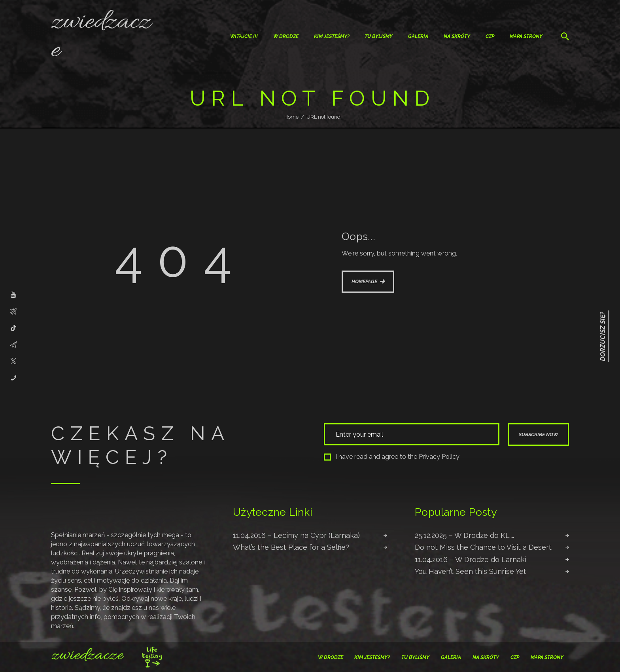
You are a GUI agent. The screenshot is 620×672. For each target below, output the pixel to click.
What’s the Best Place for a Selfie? (291, 547)
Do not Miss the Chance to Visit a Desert (483, 547)
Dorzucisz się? (603, 336)
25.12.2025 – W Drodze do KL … (464, 535)
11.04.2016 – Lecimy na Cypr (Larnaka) (296, 535)
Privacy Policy (439, 457)
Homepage (364, 281)
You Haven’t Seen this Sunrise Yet (471, 571)
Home (291, 117)
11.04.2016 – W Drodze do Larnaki (471, 559)
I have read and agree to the (392, 457)
